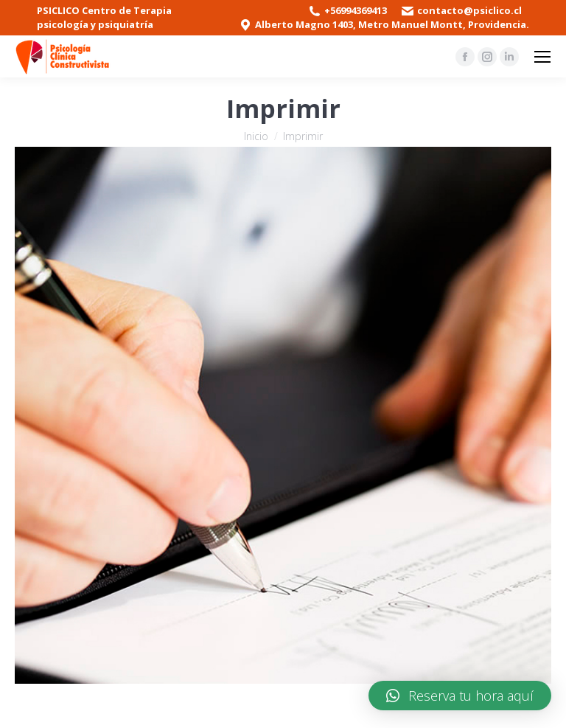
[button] (460, 696)
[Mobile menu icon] (542, 57)
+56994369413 (356, 10)
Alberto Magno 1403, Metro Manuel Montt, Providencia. (392, 24)
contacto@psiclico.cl (469, 10)
